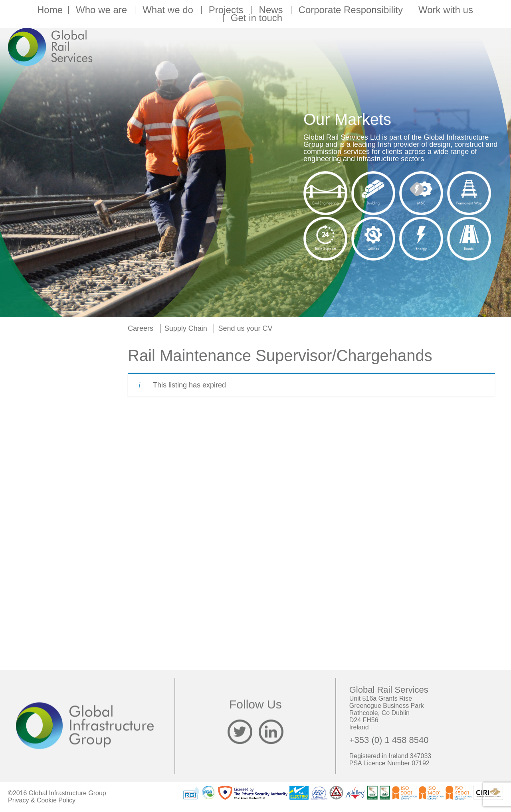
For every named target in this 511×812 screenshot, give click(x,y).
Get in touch (256, 18)
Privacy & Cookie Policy (42, 800)
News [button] (272, 10)
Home (50, 10)
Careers (141, 328)
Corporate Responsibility (352, 10)
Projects (227, 10)
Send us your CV (245, 328)
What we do (169, 10)
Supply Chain (186, 328)
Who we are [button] (103, 10)
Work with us (447, 10)
